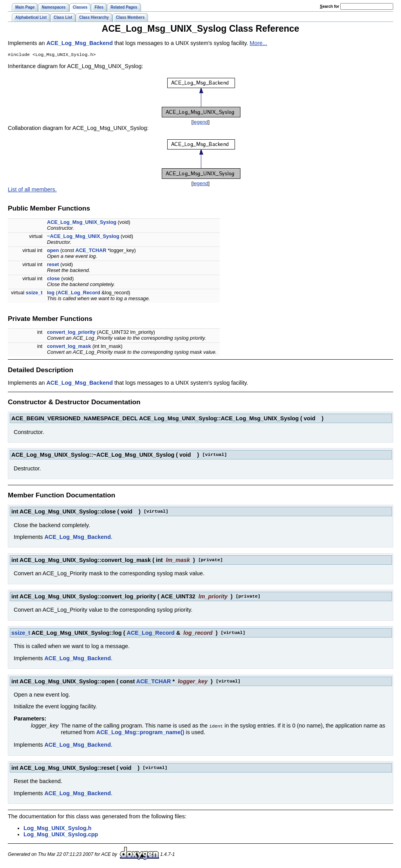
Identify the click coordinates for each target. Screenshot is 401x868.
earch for (330, 6)
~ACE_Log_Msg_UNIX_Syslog (83, 237)
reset (53, 265)
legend (200, 123)
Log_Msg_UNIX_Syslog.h (58, 828)
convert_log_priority (71, 333)
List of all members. (32, 190)
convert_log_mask (69, 347)
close (53, 279)
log (51, 293)
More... (259, 43)
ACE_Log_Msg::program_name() (140, 733)
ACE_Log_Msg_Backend (79, 43)
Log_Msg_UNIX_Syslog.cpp (61, 835)
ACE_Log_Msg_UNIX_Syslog (82, 223)
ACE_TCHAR (91, 251)
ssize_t (34, 293)
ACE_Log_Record (79, 293)
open (53, 251)
